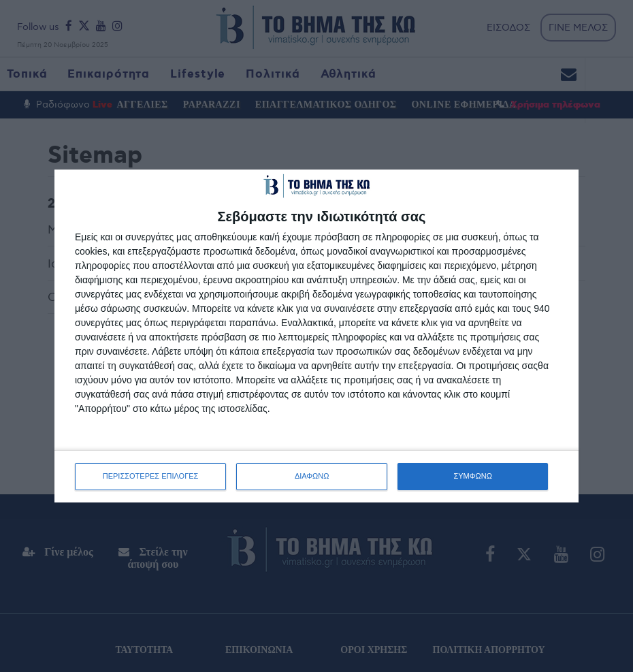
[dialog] (316, 336)
